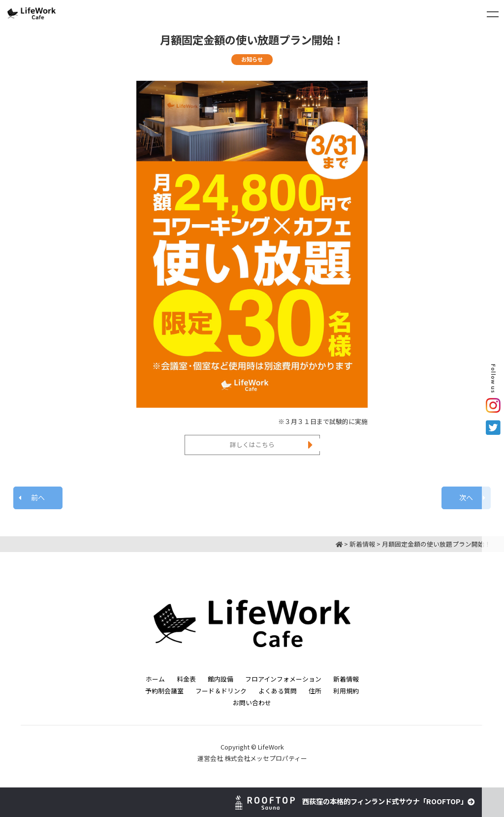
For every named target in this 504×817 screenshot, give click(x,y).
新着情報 (346, 679)
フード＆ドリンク (221, 691)
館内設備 (220, 679)
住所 (315, 691)
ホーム (155, 679)
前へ (38, 497)
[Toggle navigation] (493, 14)
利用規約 (346, 691)
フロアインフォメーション (283, 679)
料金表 (186, 679)
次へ (466, 497)
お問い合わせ (252, 703)
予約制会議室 (164, 691)
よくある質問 (278, 691)
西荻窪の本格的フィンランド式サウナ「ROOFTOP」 (355, 801)
